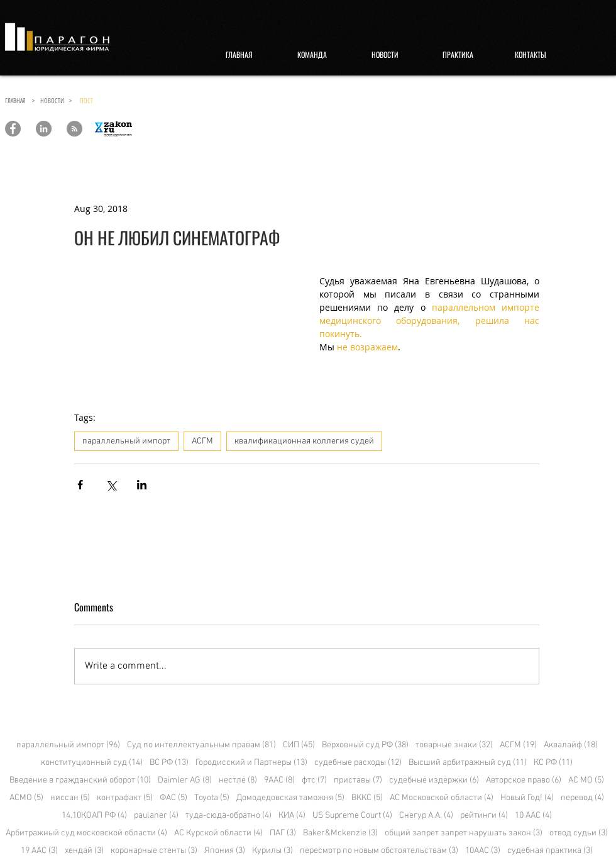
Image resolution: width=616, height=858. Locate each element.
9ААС (279, 780)
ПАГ (283, 833)
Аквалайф (571, 745)
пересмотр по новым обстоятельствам (379, 851)
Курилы (272, 851)
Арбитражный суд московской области (86, 833)
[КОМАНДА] (312, 55)
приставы (358, 780)
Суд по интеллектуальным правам (201, 745)
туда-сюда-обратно (228, 816)
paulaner (156, 816)
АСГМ (202, 441)
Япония (225, 851)
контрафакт (125, 798)
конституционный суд (92, 763)
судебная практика (550, 851)
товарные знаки (454, 745)
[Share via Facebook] (80, 485)
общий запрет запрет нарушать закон (464, 833)
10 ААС (533, 816)
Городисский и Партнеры (251, 763)
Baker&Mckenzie (340, 833)
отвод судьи (579, 833)
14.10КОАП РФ (94, 816)
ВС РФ (169, 763)
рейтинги (484, 816)
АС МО (586, 780)
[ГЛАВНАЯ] (239, 55)
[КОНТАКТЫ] (531, 55)
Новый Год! (527, 798)
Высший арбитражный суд (468, 763)
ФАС (173, 798)
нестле (238, 780)
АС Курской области (218, 833)
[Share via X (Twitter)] (111, 485)
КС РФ (553, 763)
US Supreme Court (352, 816)
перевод (582, 798)
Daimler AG (185, 780)
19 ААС (39, 851)
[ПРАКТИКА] (458, 55)
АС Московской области (442, 798)
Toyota (212, 798)
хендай (84, 851)
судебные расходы (358, 763)
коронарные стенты (154, 851)
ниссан (70, 798)
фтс (314, 780)
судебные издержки (434, 780)
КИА (292, 816)
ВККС (367, 798)
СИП (299, 745)
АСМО (26, 798)
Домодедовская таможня (290, 798)
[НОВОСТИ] (385, 55)
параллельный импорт (126, 441)
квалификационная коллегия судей (304, 441)
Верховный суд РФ (365, 745)
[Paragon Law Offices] (13, 129)
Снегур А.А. (426, 816)
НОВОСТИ (55, 100)
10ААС (483, 851)
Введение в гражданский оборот (80, 780)
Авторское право (524, 780)
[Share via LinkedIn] (142, 485)
